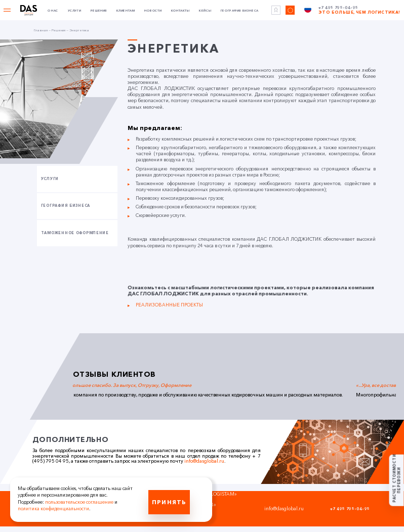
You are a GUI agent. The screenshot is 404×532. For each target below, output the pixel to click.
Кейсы (205, 11)
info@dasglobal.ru (204, 461)
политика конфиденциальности (53, 508)
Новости (153, 11)
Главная (41, 30)
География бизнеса (240, 11)
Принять (169, 502)
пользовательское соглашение (79, 502)
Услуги (75, 11)
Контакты (180, 11)
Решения (99, 11)
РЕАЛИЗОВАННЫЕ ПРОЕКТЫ (169, 305)
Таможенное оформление (75, 233)
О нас (53, 11)
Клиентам (126, 11)
